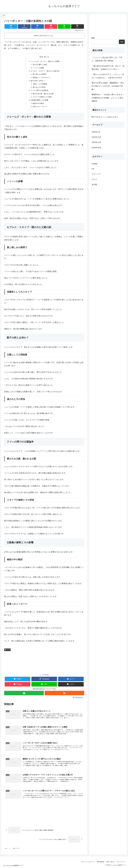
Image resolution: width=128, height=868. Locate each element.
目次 (41, 57)
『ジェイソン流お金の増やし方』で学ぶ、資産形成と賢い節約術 (107, 59)
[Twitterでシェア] (11, 27)
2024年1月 (96, 132)
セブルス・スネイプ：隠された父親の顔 (45, 71)
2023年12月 (96, 137)
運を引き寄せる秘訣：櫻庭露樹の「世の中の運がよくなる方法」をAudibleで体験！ (108, 86)
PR (93, 169)
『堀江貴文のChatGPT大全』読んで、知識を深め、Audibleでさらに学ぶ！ (108, 68)
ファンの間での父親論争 (39, 90)
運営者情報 (100, 862)
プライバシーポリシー (88, 862)
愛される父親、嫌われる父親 (43, 94)
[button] (77, 27)
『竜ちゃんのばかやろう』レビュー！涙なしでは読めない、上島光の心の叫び (108, 76)
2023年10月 (96, 148)
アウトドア (96, 174)
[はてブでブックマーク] (37, 27)
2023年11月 (96, 142)
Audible (95, 164)
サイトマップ (121, 862)
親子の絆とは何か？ (38, 81)
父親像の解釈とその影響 (39, 100)
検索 (93, 38)
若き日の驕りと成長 (40, 64)
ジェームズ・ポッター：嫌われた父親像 (45, 61)
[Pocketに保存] (51, 27)
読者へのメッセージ (40, 107)
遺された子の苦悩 (39, 87)
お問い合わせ (110, 862)
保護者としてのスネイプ (41, 77)
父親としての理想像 (40, 84)
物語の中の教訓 (38, 103)
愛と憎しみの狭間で (40, 74)
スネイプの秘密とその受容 (42, 97)
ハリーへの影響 (38, 68)
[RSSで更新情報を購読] (64, 693)
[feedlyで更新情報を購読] (24, 693)
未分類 (7, 650)
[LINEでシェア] (64, 27)
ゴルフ (94, 179)
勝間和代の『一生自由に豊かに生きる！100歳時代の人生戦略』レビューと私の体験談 (108, 98)
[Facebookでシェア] (24, 27)
